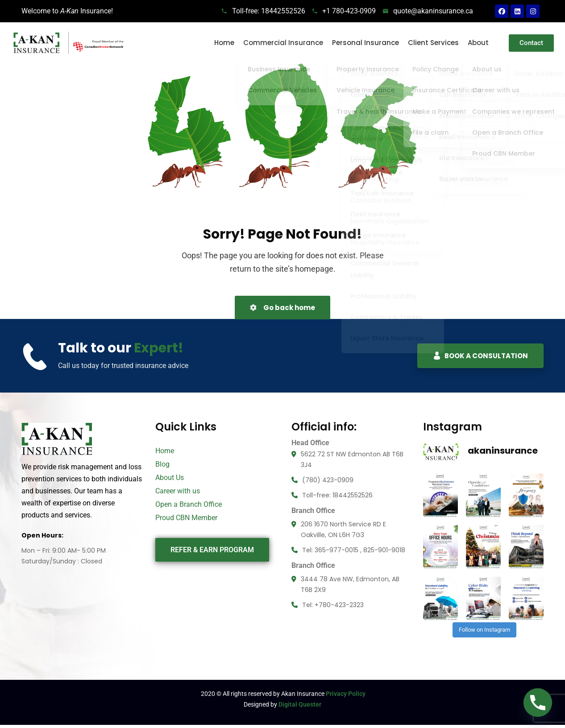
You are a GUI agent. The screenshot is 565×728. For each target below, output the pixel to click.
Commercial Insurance (283, 43)
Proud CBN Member (186, 518)
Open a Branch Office (189, 504)
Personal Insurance (366, 43)
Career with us (178, 491)
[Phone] (538, 703)
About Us (170, 478)
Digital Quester (300, 694)
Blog (162, 464)
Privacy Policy (346, 683)
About (478, 43)
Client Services (433, 43)
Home (224, 43)
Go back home (282, 308)
